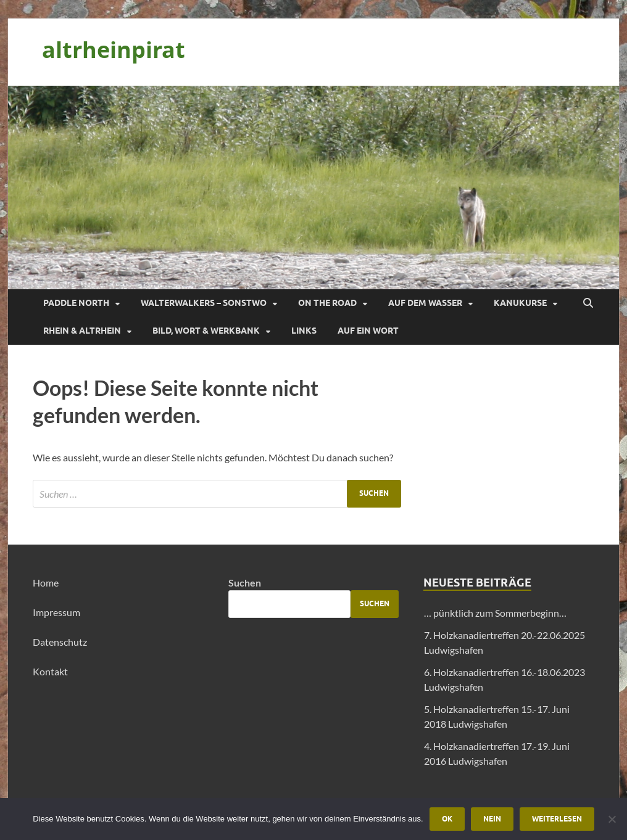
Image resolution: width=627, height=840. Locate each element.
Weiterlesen (557, 819)
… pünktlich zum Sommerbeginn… (495, 613)
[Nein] (612, 819)
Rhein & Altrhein (82, 331)
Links (304, 331)
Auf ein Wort (368, 331)
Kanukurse (520, 303)
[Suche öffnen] (588, 303)
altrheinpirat (114, 50)
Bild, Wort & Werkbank (206, 331)
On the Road (327, 303)
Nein (492, 819)
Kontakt (50, 671)
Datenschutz (60, 642)
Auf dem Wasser (425, 303)
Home (46, 583)
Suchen (245, 583)
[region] (313, 187)
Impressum (56, 612)
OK (447, 819)
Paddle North (76, 303)
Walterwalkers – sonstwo (204, 303)
